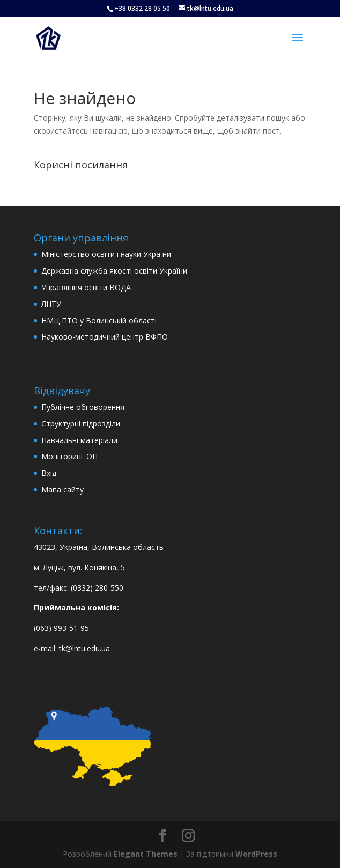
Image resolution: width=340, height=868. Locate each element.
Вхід (49, 473)
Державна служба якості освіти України (114, 271)
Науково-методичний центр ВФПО (105, 337)
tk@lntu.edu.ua (84, 648)
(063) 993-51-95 (61, 628)
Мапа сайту (62, 490)
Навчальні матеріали (79, 440)
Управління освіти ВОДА (86, 287)
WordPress (256, 854)
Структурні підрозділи (81, 424)
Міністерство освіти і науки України (106, 254)
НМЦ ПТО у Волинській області (99, 321)
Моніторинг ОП (69, 456)
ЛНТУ (51, 304)
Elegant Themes (146, 854)
